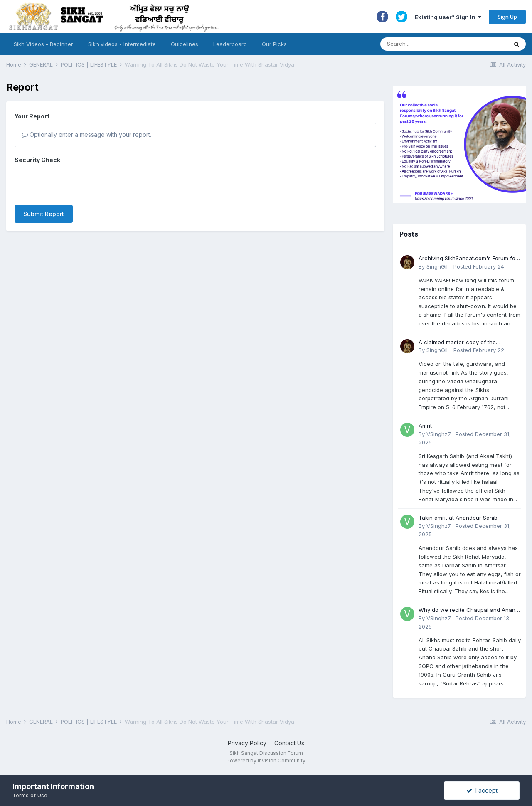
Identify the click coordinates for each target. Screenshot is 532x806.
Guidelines (185, 44)
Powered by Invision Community (266, 760)
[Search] (436, 44)
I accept (482, 790)
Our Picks (274, 44)
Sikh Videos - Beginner (43, 44)
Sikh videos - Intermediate (122, 44)
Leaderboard (230, 44)
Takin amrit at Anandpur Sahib (458, 518)
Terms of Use (30, 795)
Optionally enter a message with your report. (87, 134)
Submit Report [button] (44, 181)
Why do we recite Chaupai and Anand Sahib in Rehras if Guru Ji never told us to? (469, 610)
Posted (479, 266)
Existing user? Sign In (448, 17)
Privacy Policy (247, 743)
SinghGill (438, 266)
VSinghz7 (439, 434)
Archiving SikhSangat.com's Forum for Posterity (468, 259)
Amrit (425, 426)
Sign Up (507, 17)
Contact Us (289, 743)
